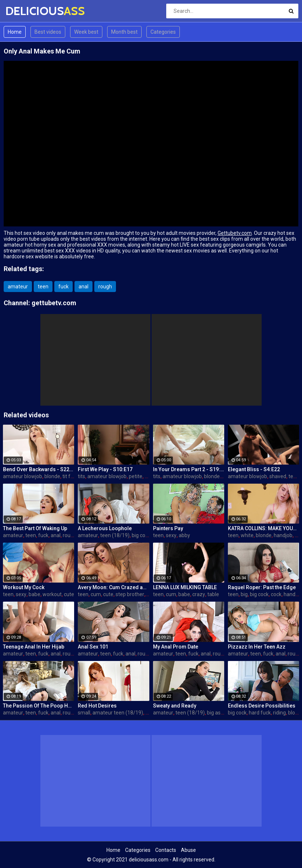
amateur (18, 287)
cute (69, 594)
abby (184, 535)
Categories (163, 32)
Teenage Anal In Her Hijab (34, 647)
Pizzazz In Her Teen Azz (257, 647)
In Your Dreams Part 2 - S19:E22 (189, 469)
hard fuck (260, 713)
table (213, 594)
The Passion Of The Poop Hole (39, 706)
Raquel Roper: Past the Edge (262, 587)
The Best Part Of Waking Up (35, 528)
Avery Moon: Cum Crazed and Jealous (113, 587)
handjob (283, 535)
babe (34, 594)
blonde (52, 476)
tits (81, 476)
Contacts (166, 850)
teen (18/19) (115, 535)
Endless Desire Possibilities (262, 706)
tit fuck (70, 476)
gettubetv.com (54, 303)
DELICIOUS (25, 11)
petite (136, 476)
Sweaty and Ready (175, 706)
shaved (278, 476)
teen (43, 287)
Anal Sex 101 (93, 647)
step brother (130, 594)
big (244, 594)
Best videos (48, 32)
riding (279, 713)
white (247, 535)
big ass (215, 713)
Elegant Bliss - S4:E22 (254, 469)
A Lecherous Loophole (105, 528)
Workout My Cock (24, 587)
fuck (63, 287)
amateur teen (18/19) (118, 713)
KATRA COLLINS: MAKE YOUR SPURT (263, 528)
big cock (141, 535)
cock (276, 594)
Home (15, 32)
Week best (86, 32)
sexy (171, 535)
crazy (199, 594)
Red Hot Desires (97, 706)
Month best (124, 32)
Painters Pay (168, 528)
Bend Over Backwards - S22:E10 (39, 469)
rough (105, 287)
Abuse (188, 850)
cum (96, 594)
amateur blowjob (23, 476)
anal (83, 287)
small (84, 713)
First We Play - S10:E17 (105, 469)
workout (52, 594)
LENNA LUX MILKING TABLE (185, 587)
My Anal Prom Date (176, 647)
